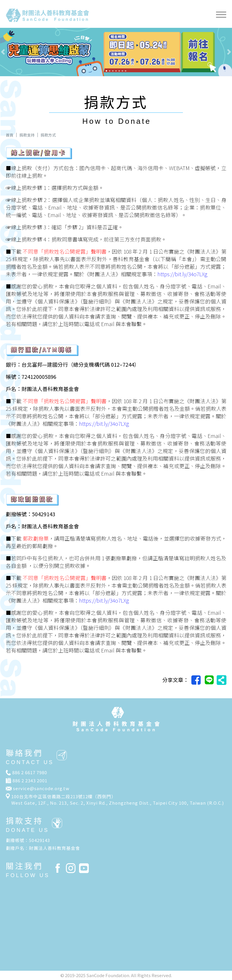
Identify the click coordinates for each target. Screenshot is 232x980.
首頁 (10, 135)
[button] (17, 52)
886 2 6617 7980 (30, 772)
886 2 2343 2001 (30, 780)
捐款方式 (48, 135)
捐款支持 (27, 135)
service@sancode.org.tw (41, 788)
